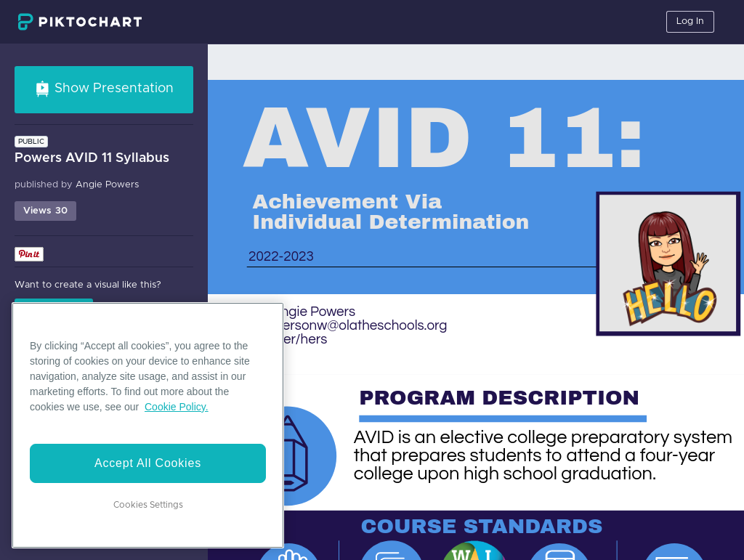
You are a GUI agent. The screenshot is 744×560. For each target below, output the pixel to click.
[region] (148, 425)
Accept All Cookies (148, 463)
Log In (690, 21)
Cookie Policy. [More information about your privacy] (177, 407)
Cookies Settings (148, 505)
